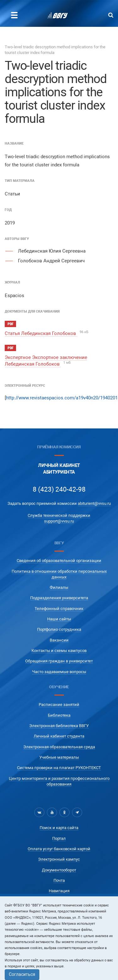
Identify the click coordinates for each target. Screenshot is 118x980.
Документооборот (59, 870)
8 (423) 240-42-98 (59, 489)
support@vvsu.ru (59, 521)
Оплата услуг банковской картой (59, 849)
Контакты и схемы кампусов (59, 651)
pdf (10, 324)
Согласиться (22, 974)
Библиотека (59, 715)
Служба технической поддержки (59, 515)
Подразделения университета (59, 598)
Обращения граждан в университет (59, 661)
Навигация (59, 891)
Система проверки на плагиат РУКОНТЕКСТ (59, 768)
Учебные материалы (59, 757)
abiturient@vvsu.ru (94, 503)
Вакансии (59, 640)
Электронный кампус (59, 859)
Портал (59, 838)
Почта (59, 880)
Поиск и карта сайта (59, 828)
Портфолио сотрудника (59, 629)
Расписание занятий (59, 705)
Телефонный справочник (59, 609)
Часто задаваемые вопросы (59, 672)
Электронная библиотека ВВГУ (59, 726)
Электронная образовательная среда (59, 747)
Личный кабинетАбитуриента (59, 469)
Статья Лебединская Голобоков (41, 333)
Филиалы (59, 587)
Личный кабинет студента (59, 736)
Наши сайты (59, 619)
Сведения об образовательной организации (59, 561)
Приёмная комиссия (59, 447)
